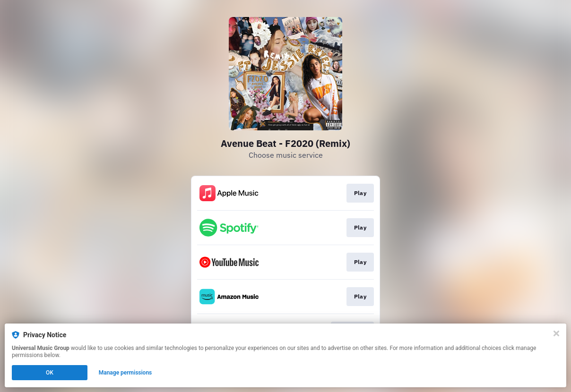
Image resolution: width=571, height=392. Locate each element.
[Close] (556, 333)
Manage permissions (125, 373)
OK (50, 373)
